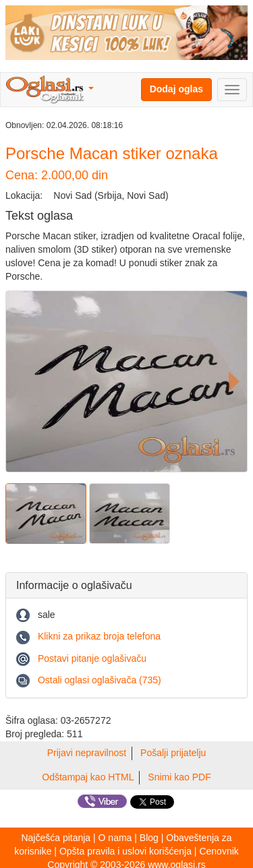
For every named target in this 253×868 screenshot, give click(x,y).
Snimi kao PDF (179, 777)
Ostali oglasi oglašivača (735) (100, 680)
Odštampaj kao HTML (88, 777)
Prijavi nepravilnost (87, 753)
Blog (149, 838)
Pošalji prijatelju (173, 753)
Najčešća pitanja (56, 838)
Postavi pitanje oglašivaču (92, 658)
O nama (115, 838)
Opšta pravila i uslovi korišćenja (125, 851)
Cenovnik (219, 851)
